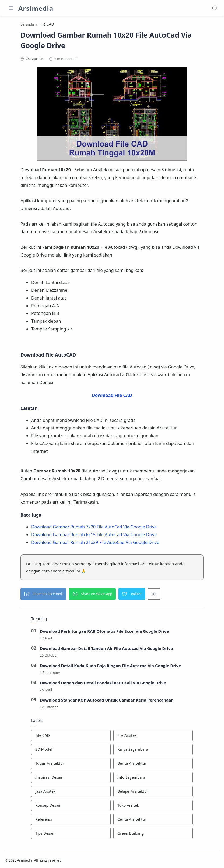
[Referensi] (71, 821)
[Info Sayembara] (153, 779)
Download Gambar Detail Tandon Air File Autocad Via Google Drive (106, 650)
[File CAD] (71, 737)
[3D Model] (71, 751)
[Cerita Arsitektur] (153, 821)
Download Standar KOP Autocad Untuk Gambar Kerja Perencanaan (107, 701)
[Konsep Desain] (71, 807)
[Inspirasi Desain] (71, 779)
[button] (43, 595)
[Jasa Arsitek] (71, 793)
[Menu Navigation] (11, 8)
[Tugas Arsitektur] (71, 765)
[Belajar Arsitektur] (153, 793)
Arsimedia (36, 8)
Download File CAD (112, 397)
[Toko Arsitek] (153, 807)
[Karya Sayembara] (153, 751)
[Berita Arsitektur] (153, 765)
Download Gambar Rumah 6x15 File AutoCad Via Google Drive (94, 536)
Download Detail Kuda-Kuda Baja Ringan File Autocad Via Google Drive (111, 667)
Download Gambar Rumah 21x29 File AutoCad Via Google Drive (95, 544)
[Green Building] (153, 835)
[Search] (215, 8)
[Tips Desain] (71, 835)
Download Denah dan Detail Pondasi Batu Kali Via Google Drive (103, 684)
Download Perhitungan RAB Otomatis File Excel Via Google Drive (104, 632)
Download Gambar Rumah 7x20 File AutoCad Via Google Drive (94, 528)
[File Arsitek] (153, 737)
